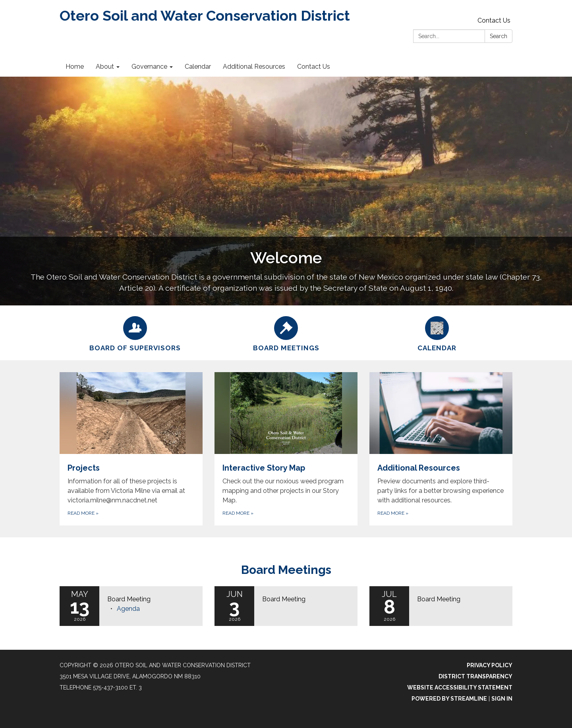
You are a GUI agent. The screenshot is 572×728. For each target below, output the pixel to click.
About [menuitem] (105, 67)
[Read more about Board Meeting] (286, 606)
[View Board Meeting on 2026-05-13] (151, 599)
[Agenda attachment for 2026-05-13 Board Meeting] (128, 609)
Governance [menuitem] (149, 67)
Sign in (502, 699)
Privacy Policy (490, 665)
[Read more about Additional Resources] (441, 449)
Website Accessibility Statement (460, 687)
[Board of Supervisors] (135, 333)
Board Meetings (286, 570)
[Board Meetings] (286, 333)
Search (499, 36)
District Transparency (475, 676)
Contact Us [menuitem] (314, 67)
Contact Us (494, 20)
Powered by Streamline (449, 699)
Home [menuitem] (75, 67)
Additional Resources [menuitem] (254, 67)
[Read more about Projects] (131, 449)
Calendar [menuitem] (198, 67)
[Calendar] (437, 333)
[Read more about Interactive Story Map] (286, 449)
